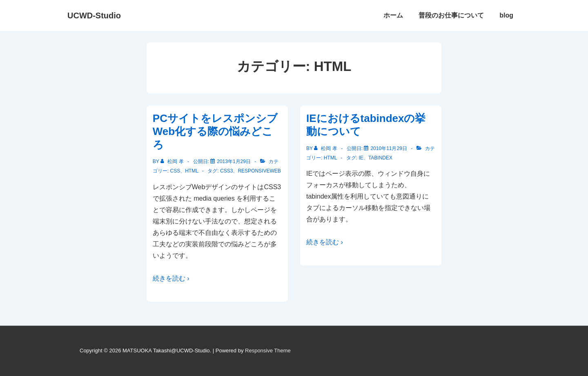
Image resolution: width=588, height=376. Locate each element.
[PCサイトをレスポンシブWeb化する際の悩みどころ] (234, 161)
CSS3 (226, 171)
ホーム (393, 15)
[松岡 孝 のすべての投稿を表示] (173, 161)
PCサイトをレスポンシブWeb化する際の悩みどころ (215, 132)
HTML (192, 171)
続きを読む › (171, 278)
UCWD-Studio (94, 15)
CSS (175, 171)
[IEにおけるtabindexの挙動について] (389, 148)
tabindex (380, 158)
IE (361, 158)
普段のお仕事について (451, 15)
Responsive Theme (268, 351)
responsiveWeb (259, 171)
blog (506, 15)
